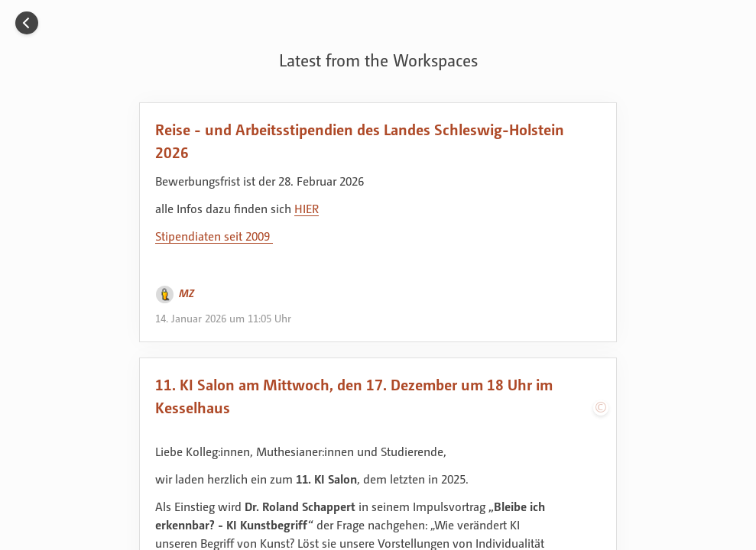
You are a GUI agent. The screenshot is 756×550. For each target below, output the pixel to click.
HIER (307, 209)
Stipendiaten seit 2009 (214, 236)
